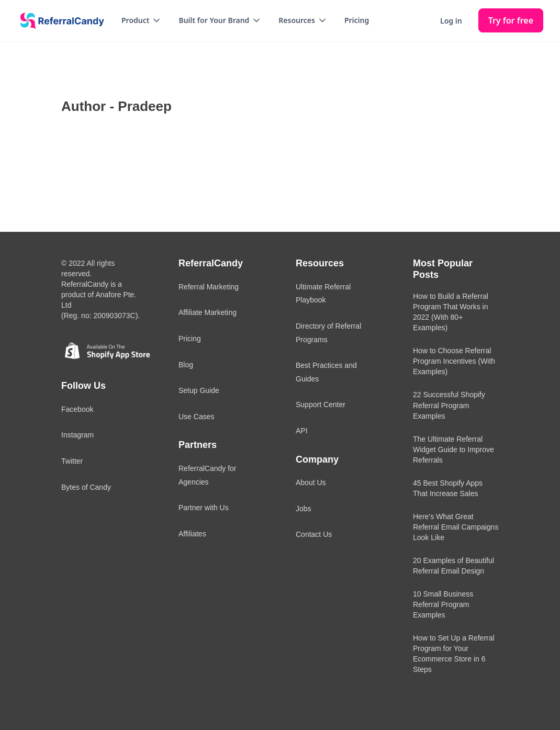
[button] (142, 20)
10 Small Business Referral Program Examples (443, 604)
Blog (186, 365)
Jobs (304, 509)
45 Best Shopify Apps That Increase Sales (448, 488)
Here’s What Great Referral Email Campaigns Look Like (456, 527)
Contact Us (314, 534)
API (302, 431)
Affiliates (192, 534)
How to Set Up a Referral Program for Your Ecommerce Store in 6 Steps (454, 654)
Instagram (77, 435)
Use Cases (196, 417)
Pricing (357, 20)
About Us (311, 482)
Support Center (321, 405)
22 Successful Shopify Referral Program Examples (449, 405)
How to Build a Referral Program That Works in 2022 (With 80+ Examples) (451, 312)
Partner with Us (204, 508)
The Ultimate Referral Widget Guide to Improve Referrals (453, 450)
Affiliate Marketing (208, 312)
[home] (59, 21)
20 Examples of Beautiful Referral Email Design (453, 566)
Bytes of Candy (86, 487)
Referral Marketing (209, 287)
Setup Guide (199, 390)
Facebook (77, 409)
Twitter (72, 461)
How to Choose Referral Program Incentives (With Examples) (454, 361)
